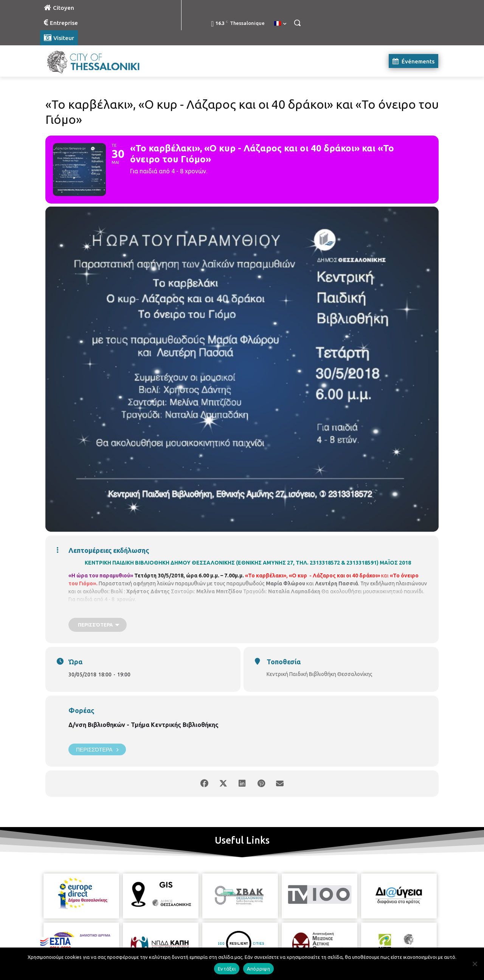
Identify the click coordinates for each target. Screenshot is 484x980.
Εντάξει (227, 969)
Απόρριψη (258, 969)
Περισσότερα (97, 749)
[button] (297, 23)
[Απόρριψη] (475, 964)
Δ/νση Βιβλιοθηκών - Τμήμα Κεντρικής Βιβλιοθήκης (143, 725)
